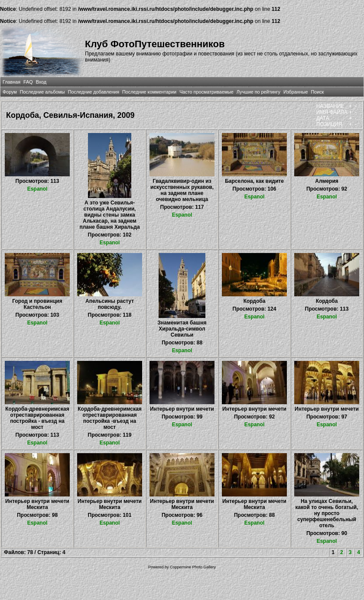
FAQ (28, 82)
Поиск (317, 92)
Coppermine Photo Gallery (193, 567)
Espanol (37, 189)
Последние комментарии (149, 92)
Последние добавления (94, 92)
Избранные (296, 92)
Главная (11, 82)
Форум (10, 92)
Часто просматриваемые (206, 92)
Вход (41, 82)
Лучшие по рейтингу (258, 92)
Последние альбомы (42, 92)
